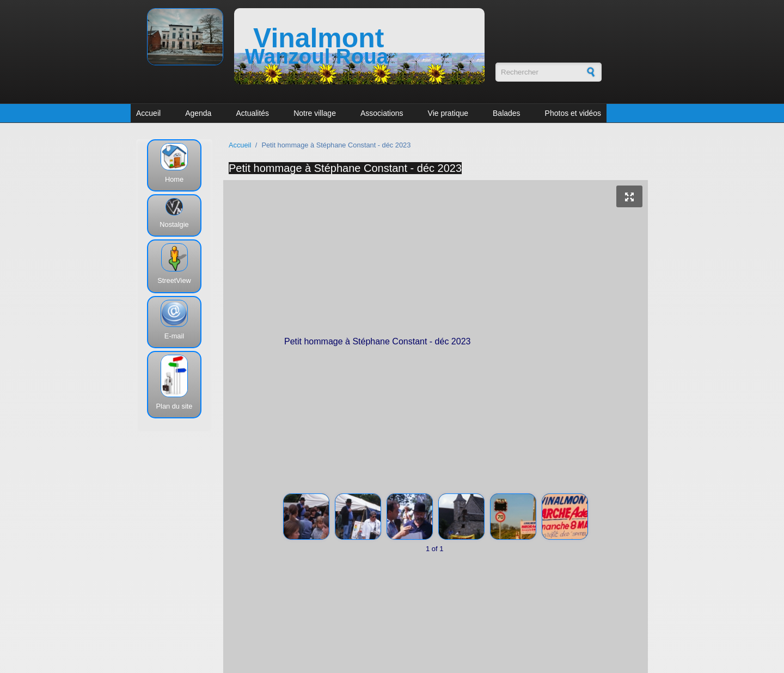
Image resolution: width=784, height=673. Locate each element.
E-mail (174, 336)
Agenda (198, 113)
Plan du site (174, 406)
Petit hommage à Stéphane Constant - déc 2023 (345, 168)
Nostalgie (174, 224)
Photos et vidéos (573, 113)
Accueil (148, 113)
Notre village (315, 113)
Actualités (252, 113)
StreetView (174, 280)
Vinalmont (318, 38)
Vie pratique (448, 113)
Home (174, 179)
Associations (382, 113)
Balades (507, 113)
